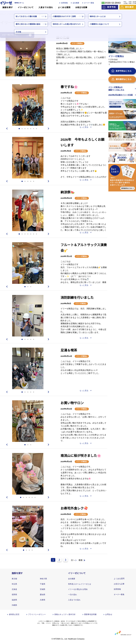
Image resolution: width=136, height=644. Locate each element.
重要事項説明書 (90, 614)
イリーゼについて (26, 7)
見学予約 (111, 7)
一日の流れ (72, 595)
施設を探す (8, 7)
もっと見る (84, 127)
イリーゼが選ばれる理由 (78, 589)
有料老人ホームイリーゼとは (80, 584)
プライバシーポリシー (37, 614)
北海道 (14, 589)
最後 (81, 560)
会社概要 (76, 3)
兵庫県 (43, 600)
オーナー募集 (89, 3)
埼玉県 (14, 584)
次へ (73, 560)
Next (49, 129)
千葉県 (43, 584)
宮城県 (43, 589)
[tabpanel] (26, 56)
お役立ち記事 (81, 7)
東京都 (14, 579)
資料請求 (129, 7)
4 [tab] (28, 129)
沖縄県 (14, 605)
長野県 (14, 595)
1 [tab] (19, 129)
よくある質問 (64, 7)
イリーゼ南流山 (77, 43)
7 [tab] (36, 129)
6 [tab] (34, 129)
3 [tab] (25, 129)
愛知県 (43, 595)
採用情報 (64, 3)
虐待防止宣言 (14, 614)
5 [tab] (31, 129)
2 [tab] (22, 129)
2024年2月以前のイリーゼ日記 (121, 95)
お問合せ (109, 614)
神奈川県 (43, 579)
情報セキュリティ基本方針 (65, 614)
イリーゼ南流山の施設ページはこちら (116, 89)
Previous (7, 129)
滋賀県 (14, 600)
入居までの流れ (46, 7)
